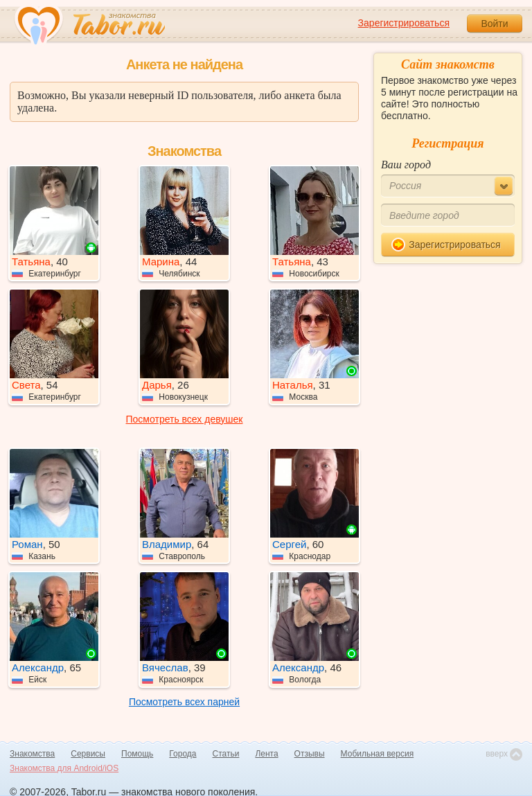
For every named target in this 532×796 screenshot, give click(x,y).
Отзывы (310, 754)
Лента (266, 754)
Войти (494, 24)
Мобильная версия (378, 754)
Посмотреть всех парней (184, 702)
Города (183, 754)
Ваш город (406, 165)
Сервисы (88, 754)
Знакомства (32, 754)
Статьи (226, 754)
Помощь (137, 754)
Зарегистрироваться (404, 23)
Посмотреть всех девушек (185, 419)
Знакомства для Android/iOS (64, 768)
